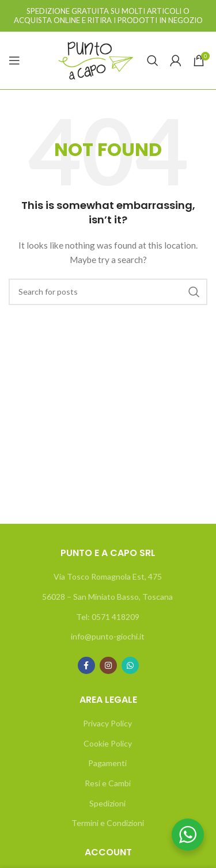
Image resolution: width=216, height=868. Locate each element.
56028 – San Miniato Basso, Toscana (107, 597)
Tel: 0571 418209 (108, 617)
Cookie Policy (108, 743)
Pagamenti (107, 763)
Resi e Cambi (108, 783)
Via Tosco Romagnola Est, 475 (108, 576)
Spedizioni (107, 803)
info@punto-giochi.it (108, 636)
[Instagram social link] (108, 665)
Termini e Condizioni (108, 823)
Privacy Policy (107, 723)
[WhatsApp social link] (130, 665)
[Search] (153, 60)
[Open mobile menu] (14, 60)
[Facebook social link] (86, 665)
